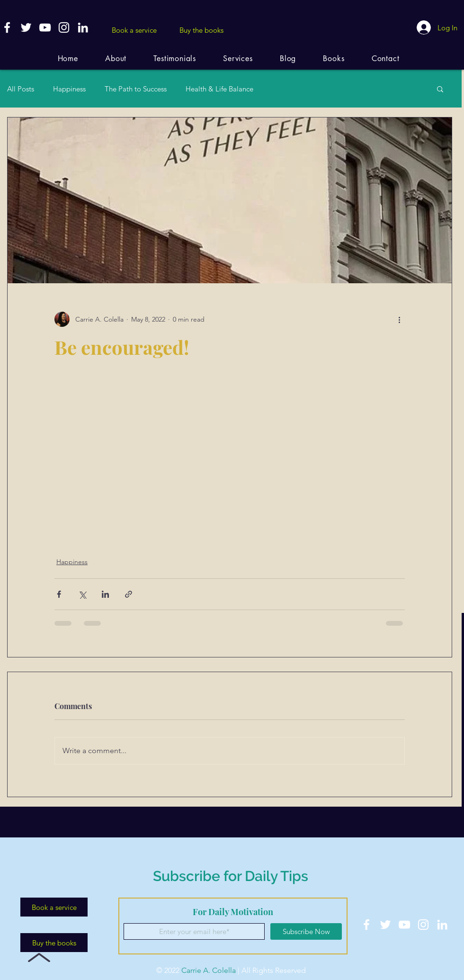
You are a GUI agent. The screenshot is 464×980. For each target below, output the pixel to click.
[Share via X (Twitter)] (82, 594)
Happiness (69, 89)
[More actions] (399, 319)
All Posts (21, 89)
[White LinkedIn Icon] (83, 27)
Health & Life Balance (219, 89)
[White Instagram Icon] (64, 27)
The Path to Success (136, 89)
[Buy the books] (201, 30)
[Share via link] (129, 594)
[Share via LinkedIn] (105, 594)
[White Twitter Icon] (26, 27)
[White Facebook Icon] (7, 27)
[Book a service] (134, 30)
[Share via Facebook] (59, 594)
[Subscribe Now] (306, 931)
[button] (440, 89)
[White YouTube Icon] (45, 27)
